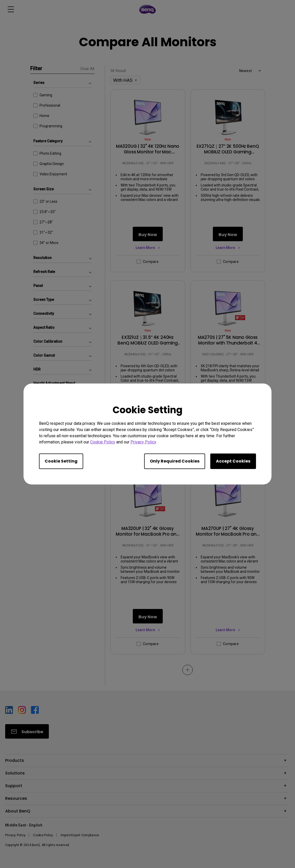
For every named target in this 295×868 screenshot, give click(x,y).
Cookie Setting (61, 461)
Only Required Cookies (175, 461)
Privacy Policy (143, 442)
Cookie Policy (103, 442)
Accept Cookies (233, 461)
